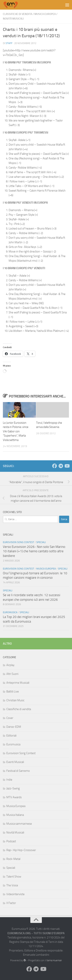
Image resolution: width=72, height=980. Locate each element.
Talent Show (14, 877)
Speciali (41, 542)
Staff (9, 43)
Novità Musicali (13, 19)
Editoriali (11, 736)
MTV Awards (14, 797)
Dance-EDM (14, 727)
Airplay (10, 665)
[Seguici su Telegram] (61, 466)
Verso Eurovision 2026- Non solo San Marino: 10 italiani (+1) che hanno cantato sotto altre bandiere (34, 551)
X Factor (11, 903)
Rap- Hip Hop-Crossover (21, 850)
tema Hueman (54, 960)
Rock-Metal (13, 859)
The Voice (12, 885)
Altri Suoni (12, 674)
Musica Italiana (15, 815)
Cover (10, 718)
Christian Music (15, 700)
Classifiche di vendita (17, 14)
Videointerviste (15, 894)
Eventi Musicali (15, 762)
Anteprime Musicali (18, 683)
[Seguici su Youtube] (67, 466)
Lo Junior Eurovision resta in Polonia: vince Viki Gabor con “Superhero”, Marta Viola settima (16, 431)
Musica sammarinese (19, 824)
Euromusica (10, 612)
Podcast (11, 841)
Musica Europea (45, 14)
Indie (9, 780)
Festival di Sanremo (18, 771)
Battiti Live (13, 692)
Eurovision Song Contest (19, 542)
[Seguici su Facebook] (55, 466)
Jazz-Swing (13, 788)
